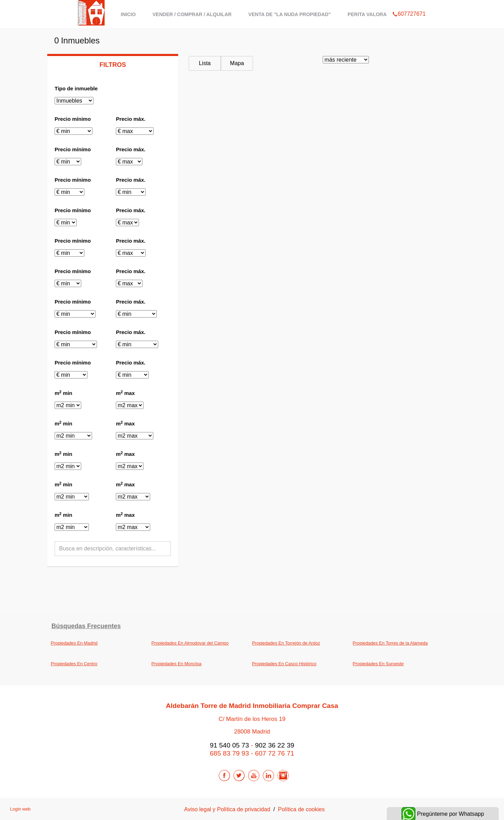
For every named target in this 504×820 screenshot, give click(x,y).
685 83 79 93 (229, 753)
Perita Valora (367, 14)
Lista (205, 63)
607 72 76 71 (275, 753)
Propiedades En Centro (74, 664)
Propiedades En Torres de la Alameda (390, 643)
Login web (20, 809)
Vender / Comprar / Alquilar (192, 14)
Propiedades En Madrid (74, 643)
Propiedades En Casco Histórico (284, 664)
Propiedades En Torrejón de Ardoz (286, 643)
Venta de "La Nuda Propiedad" (290, 14)
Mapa (237, 63)
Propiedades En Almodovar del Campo (190, 643)
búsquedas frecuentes (86, 626)
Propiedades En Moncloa (177, 664)
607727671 (409, 5)
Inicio (128, 14)
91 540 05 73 (229, 745)
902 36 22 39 (275, 745)
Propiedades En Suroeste (378, 664)
